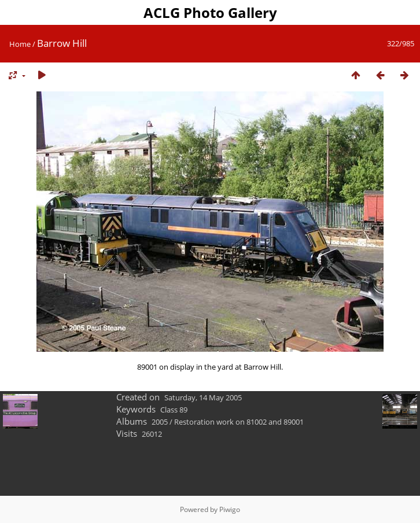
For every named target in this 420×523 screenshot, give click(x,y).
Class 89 (174, 410)
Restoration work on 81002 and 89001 (239, 422)
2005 (160, 422)
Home (20, 44)
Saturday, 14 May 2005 (203, 397)
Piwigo (230, 509)
